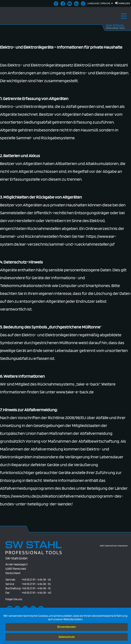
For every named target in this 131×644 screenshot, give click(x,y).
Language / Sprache (100, 3)
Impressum (123, 545)
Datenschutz (67, 637)
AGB (102, 545)
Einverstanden (67, 627)
